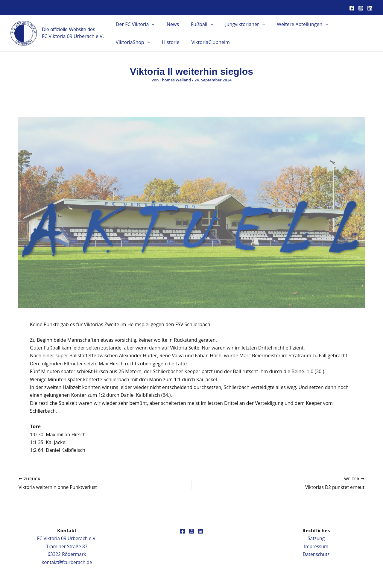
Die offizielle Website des (69, 29)
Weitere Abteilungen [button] (292, 24)
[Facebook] (352, 8)
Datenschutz (316, 554)
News (169, 24)
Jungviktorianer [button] (237, 24)
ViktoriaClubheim (161, 42)
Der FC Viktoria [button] (134, 24)
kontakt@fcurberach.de (67, 562)
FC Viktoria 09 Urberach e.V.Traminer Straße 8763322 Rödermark (67, 546)
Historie (123, 42)
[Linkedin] (370, 8)
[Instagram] (361, 8)
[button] (151, 24)
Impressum (316, 546)
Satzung (316, 538)
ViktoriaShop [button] (344, 24)
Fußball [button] (196, 24)
